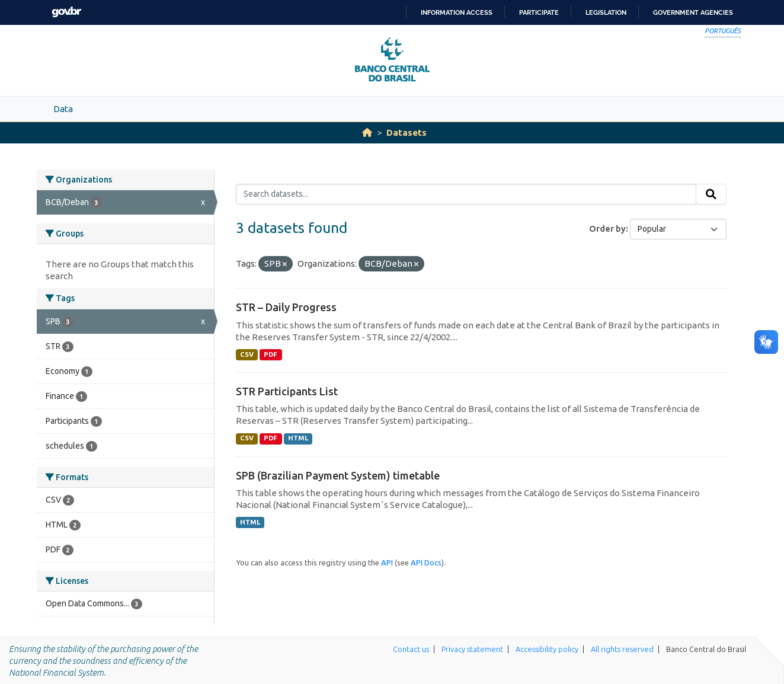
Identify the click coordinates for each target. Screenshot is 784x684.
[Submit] (711, 194)
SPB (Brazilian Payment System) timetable (338, 475)
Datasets (407, 132)
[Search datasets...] (466, 194)
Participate (539, 12)
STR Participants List (287, 391)
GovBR (66, 12)
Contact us (411, 649)
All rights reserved (622, 649)
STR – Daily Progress (286, 307)
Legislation (606, 12)
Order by (607, 229)
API (387, 562)
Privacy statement (472, 649)
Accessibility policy (547, 649)
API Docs (426, 562)
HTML (298, 438)
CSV (247, 354)
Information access (457, 12)
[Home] (367, 132)
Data (63, 109)
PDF (271, 354)
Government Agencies (693, 12)
